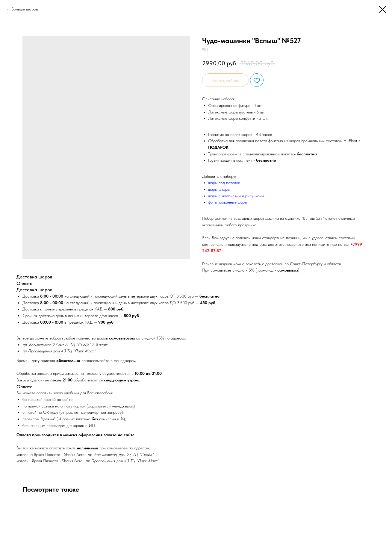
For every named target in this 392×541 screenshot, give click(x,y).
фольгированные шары (228, 202)
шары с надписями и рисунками (236, 196)
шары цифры (219, 189)
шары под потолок (224, 183)
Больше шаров (25, 9)
